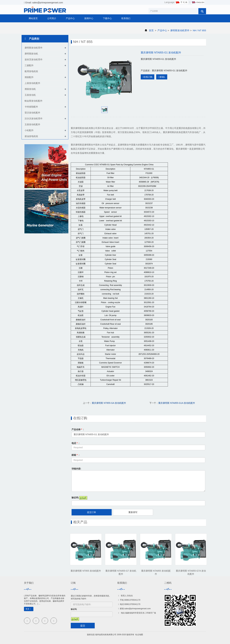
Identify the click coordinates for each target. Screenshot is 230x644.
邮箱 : (76, 455)
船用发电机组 (31, 71)
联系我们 (126, 18)
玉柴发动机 (30, 95)
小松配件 (29, 130)
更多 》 (29, 609)
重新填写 (133, 512)
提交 (83, 626)
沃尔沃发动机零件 (34, 119)
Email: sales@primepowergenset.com (43, 3)
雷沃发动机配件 (32, 113)
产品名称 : (78, 429)
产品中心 (70, 18)
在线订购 (148, 77)
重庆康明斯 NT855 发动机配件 (86, 571)
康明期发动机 (31, 54)
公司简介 (52, 18)
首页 (151, 30)
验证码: (75, 498)
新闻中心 (89, 18)
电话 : (76, 443)
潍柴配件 (29, 77)
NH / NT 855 (199, 30)
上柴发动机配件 (32, 83)
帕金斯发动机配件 (34, 101)
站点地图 (139, 635)
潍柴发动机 (30, 89)
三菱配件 (29, 65)
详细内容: (76, 469)
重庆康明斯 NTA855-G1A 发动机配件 (177, 403)
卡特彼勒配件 (31, 107)
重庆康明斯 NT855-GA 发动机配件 (109, 403)
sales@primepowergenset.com (137, 609)
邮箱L (162, 77)
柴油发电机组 (31, 136)
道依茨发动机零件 (34, 60)
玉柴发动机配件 (32, 124)
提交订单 (92, 512)
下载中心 (107, 18)
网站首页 (33, 18)
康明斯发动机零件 (180, 30)
